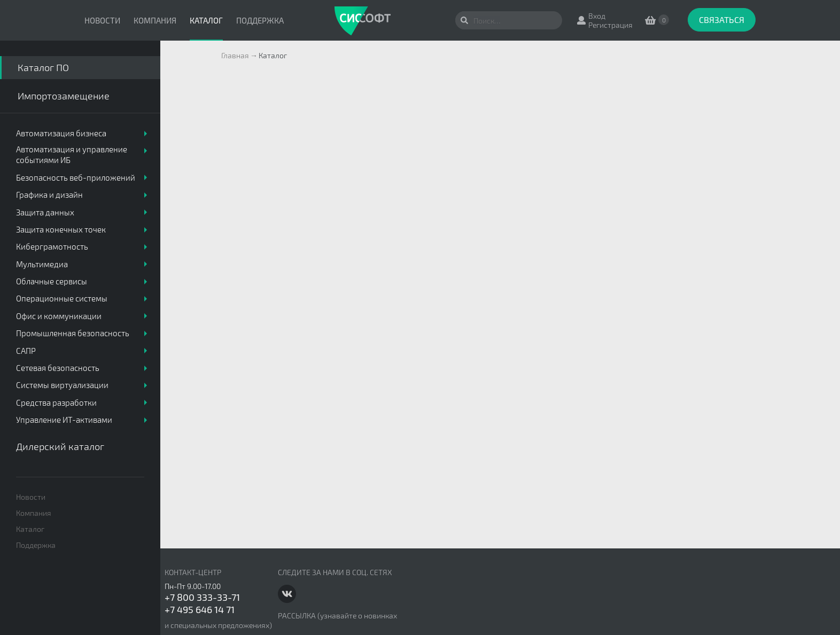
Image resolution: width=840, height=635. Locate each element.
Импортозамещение (64, 96)
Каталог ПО (43, 67)
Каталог (206, 20)
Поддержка (260, 20)
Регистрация (610, 25)
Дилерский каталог (60, 446)
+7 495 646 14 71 (200, 609)
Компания (155, 20)
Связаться (722, 20)
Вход (597, 16)
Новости (102, 20)
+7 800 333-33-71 (202, 597)
